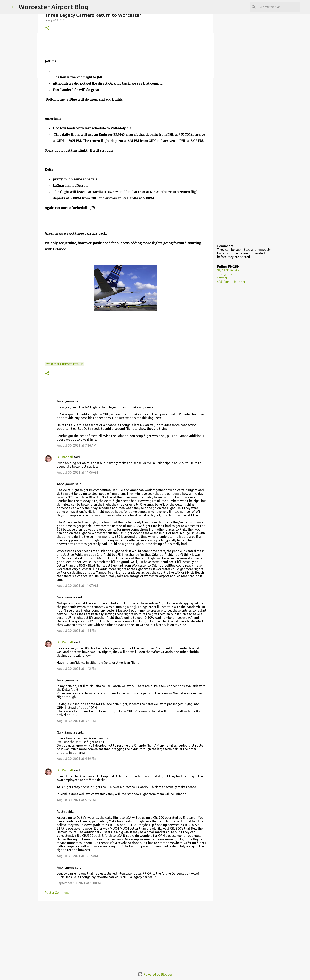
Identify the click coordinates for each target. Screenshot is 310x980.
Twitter (222, 278)
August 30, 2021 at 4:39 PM (76, 759)
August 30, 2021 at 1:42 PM (76, 669)
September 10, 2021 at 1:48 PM (79, 883)
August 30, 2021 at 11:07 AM (77, 586)
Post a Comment (57, 893)
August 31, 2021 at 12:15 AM (77, 856)
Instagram (225, 274)
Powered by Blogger (155, 974)
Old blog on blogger (231, 282)
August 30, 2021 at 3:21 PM (76, 721)
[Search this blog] (279, 7)
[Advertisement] (126, 935)
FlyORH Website (228, 270)
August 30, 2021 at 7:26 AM (77, 445)
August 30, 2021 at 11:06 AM (77, 472)
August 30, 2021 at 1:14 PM (76, 631)
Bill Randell (65, 457)
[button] (47, 28)
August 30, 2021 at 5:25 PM (76, 800)
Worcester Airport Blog (53, 7)
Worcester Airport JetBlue (65, 364)
